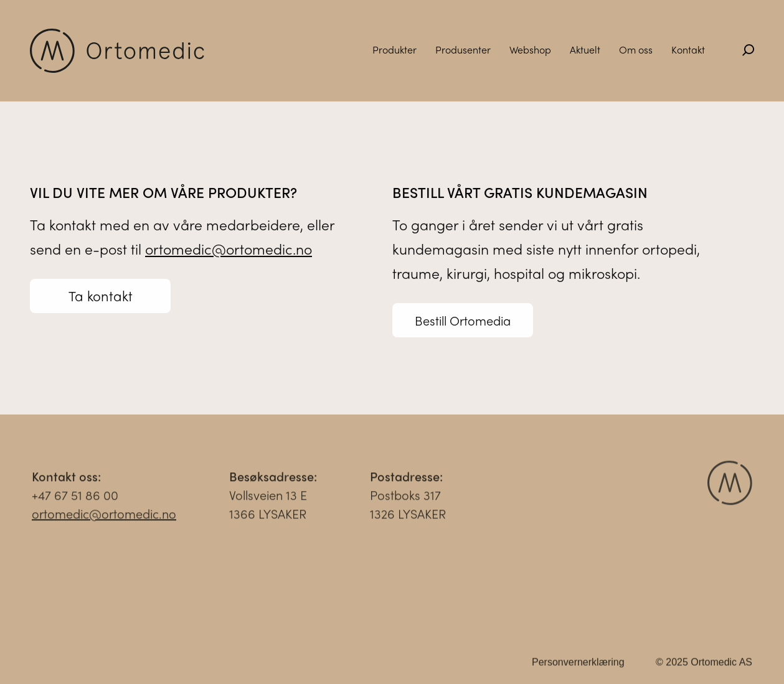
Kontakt (688, 49)
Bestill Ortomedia (463, 321)
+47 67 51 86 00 (75, 498)
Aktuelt (585, 49)
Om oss (636, 49)
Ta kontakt (101, 296)
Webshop (530, 49)
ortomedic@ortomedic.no (229, 249)
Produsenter (463, 49)
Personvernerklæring (578, 666)
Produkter (394, 49)
